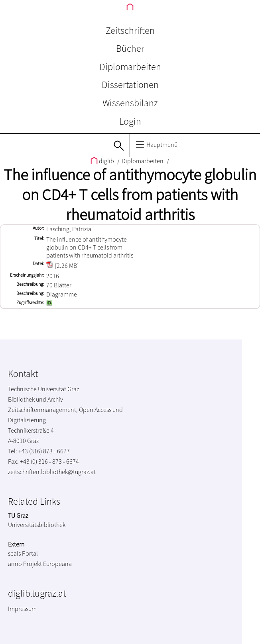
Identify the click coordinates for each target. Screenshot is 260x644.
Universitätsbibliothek (37, 525)
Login (130, 121)
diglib (103, 161)
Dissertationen (130, 85)
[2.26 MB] (62, 265)
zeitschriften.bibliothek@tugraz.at (52, 472)
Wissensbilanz (130, 103)
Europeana (57, 564)
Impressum (22, 609)
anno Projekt (25, 564)
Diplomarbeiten (130, 67)
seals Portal (23, 553)
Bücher (130, 48)
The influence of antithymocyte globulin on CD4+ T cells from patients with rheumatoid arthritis (130, 195)
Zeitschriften (130, 30)
